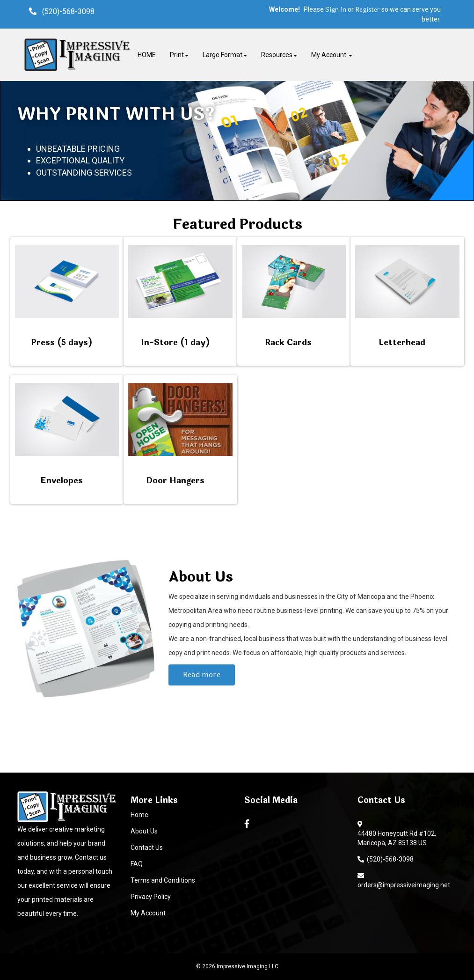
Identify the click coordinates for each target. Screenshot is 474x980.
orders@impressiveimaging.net (404, 880)
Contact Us (147, 847)
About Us (144, 831)
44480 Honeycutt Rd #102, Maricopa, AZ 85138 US (397, 838)
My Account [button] (332, 55)
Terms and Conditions (163, 880)
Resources (279, 55)
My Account (148, 913)
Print (179, 55)
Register (368, 10)
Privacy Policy (151, 897)
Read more (202, 674)
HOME (147, 55)
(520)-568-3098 (386, 859)
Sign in (336, 10)
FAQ (137, 864)
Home (139, 815)
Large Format (225, 55)
